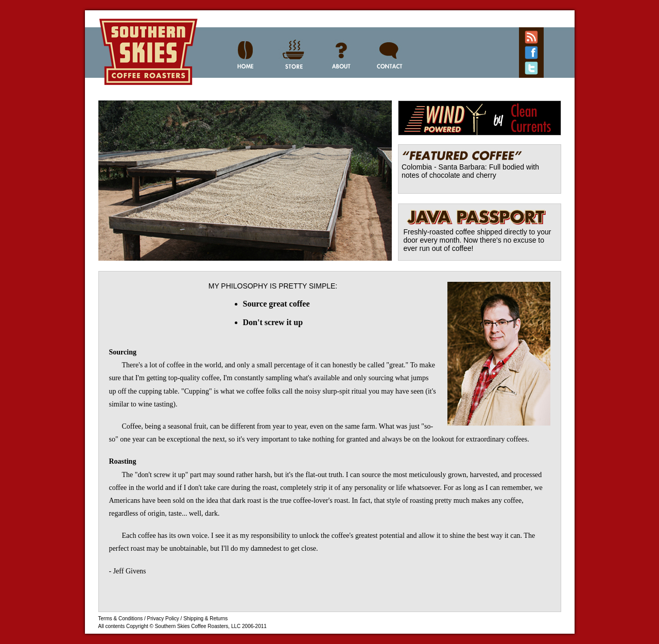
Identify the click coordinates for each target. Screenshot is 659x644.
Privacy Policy (163, 618)
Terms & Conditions (121, 618)
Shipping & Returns (205, 618)
